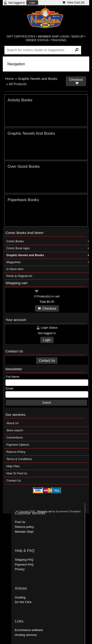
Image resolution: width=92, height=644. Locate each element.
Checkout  (76, 81)
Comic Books (15, 241)
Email (9, 388)
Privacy (20, 569)
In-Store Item (15, 269)
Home (9, 79)
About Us (12, 423)
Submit (46, 403)
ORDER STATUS (37, 40)
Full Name (12, 377)
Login (32, 3)
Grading (20, 597)
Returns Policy (16, 452)
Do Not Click (23, 602)
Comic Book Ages (18, 248)
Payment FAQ (24, 565)
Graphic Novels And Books (31, 133)
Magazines (13, 262)
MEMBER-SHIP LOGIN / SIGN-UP (61, 36)
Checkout (47, 308)
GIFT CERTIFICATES (21, 36)
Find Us (20, 522)
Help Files (13, 466)
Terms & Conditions (19, 459)
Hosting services (26, 635)
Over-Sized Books (24, 166)
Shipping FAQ (24, 560)
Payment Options (18, 445)
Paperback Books (23, 200)
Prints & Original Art (19, 276)
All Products (18, 84)
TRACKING (59, 40)
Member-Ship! (24, 532)
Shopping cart (49, 291)
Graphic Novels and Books (25, 255)
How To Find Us (17, 473)
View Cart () (73, 2)
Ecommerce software (29, 630)
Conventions (14, 437)
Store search (15, 430)
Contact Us (47, 361)
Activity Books (20, 100)
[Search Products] (43, 50)
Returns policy (24, 527)
